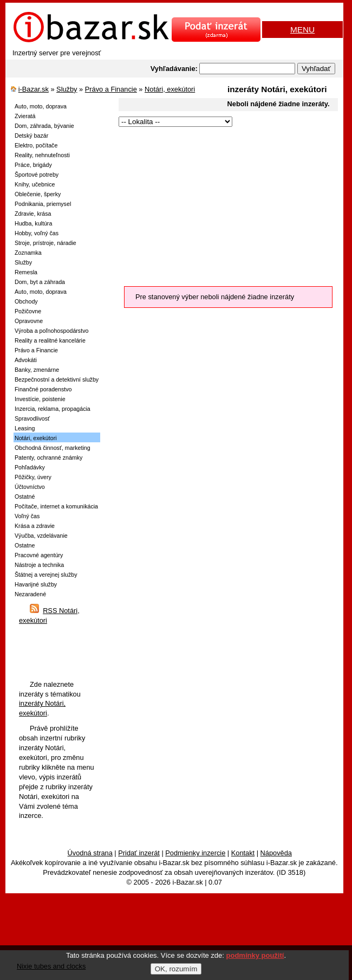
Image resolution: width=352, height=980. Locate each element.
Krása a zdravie (35, 526)
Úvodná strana (90, 853)
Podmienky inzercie (195, 853)
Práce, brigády (33, 165)
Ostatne (25, 545)
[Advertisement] (220, 205)
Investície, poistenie (40, 399)
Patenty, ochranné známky (48, 457)
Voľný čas (27, 516)
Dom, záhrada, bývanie (44, 126)
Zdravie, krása (33, 214)
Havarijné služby (36, 584)
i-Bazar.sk (34, 89)
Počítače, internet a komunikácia (56, 506)
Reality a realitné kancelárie (50, 340)
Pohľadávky (30, 467)
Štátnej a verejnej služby (46, 575)
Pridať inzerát (139, 853)
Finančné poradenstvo (43, 389)
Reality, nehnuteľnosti (42, 155)
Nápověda (276, 853)
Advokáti (26, 360)
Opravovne (29, 321)
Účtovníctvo (30, 487)
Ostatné (25, 497)
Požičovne (28, 311)
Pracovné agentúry (39, 555)
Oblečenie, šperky (38, 194)
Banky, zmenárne (37, 370)
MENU (302, 30)
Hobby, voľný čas (37, 233)
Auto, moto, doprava (41, 106)
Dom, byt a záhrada (40, 282)
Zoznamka (28, 253)
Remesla (26, 272)
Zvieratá (25, 116)
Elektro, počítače (36, 145)
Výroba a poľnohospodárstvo (51, 331)
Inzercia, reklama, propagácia (53, 409)
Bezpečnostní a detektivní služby (57, 379)
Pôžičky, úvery (33, 477)
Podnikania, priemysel (43, 204)
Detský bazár (31, 136)
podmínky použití (255, 955)
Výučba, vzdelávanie (41, 536)
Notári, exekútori (170, 89)
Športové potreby (37, 175)
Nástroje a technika (39, 565)
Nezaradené (30, 594)
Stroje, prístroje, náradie (45, 243)
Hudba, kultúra (33, 223)
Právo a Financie (111, 89)
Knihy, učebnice (35, 184)
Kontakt (243, 853)
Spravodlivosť (32, 418)
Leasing (25, 428)
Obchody (26, 301)
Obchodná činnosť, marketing (53, 448)
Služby (67, 89)
